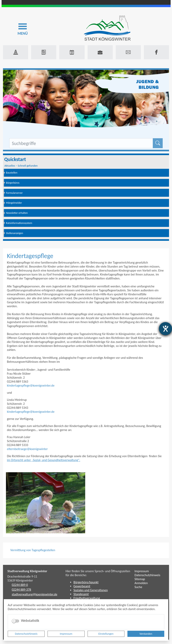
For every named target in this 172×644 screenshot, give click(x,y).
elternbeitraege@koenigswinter (27, 449)
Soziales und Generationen (91, 590)
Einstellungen (106, 634)
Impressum (66, 634)
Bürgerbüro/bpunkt (86, 582)
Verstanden (146, 634)
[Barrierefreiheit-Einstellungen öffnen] (165, 329)
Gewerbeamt (82, 586)
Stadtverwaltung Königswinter (27, 571)
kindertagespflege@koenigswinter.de (31, 385)
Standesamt (81, 594)
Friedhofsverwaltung (87, 598)
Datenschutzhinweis (26, 634)
